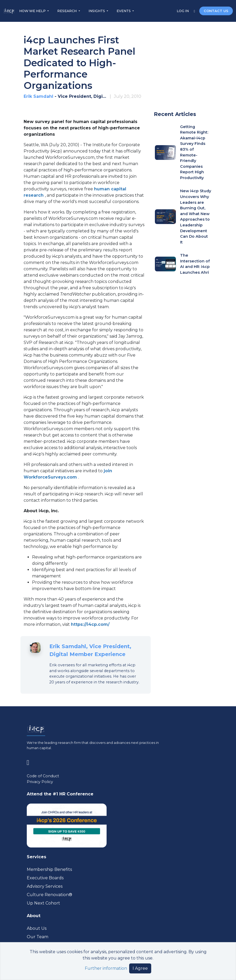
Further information (106, 968)
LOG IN (183, 11)
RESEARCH (67, 11)
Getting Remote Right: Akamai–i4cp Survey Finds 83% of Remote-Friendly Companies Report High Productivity (194, 152)
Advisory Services (45, 886)
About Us (37, 928)
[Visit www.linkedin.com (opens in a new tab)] (30, 762)
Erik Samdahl (38, 96)
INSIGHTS (97, 11)
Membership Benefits (49, 869)
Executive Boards (45, 878)
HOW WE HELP (33, 11)
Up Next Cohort (43, 903)
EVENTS (124, 11)
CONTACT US (216, 11)
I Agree (140, 968)
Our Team (38, 937)
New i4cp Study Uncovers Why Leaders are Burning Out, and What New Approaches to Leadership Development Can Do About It (196, 216)
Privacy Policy (40, 782)
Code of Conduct (43, 776)
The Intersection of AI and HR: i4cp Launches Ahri (195, 264)
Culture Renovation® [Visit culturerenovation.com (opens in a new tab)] (49, 895)
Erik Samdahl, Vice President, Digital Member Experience (90, 650)
